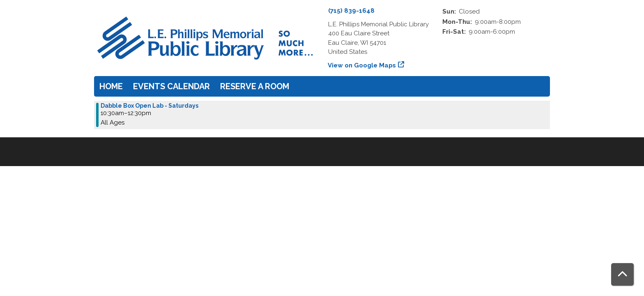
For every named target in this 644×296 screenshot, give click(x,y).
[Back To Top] (622, 274)
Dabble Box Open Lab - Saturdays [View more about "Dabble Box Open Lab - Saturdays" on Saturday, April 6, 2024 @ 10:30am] (149, 106)
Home (111, 86)
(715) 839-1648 (351, 11)
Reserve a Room (255, 86)
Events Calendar (171, 86)
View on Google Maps (362, 65)
